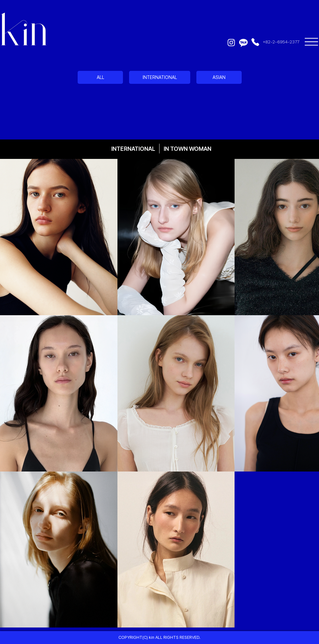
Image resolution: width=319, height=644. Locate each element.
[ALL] (100, 77)
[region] (159, 97)
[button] (311, 42)
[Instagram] (231, 42)
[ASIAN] (219, 77)
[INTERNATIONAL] (160, 77)
